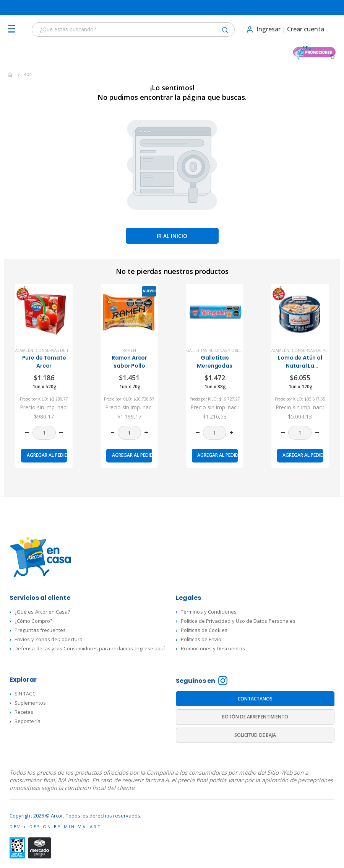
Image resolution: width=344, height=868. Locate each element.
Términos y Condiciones (209, 612)
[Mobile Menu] (14, 29)
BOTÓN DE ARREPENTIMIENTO (255, 717)
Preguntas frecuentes (40, 630)
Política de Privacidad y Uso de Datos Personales (238, 621)
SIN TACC (25, 694)
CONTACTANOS (255, 699)
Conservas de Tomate (59, 350)
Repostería (28, 721)
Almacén (24, 350)
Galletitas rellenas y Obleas (216, 350)
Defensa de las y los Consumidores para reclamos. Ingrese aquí (90, 648)
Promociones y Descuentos (213, 648)
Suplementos (30, 703)
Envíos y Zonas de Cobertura (49, 639)
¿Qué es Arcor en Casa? (42, 612)
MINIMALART (83, 826)
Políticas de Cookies (204, 630)
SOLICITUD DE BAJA (255, 735)
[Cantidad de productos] (44, 433)
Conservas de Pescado (316, 350)
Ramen (129, 350)
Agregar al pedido (47, 455)
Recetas (24, 712)
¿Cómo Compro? (33, 621)
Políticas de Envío (201, 639)
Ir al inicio (172, 236)
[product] (44, 313)
